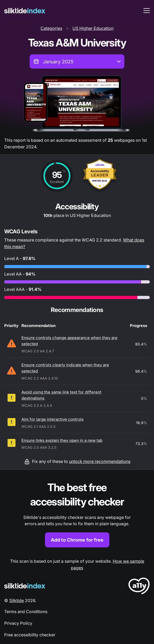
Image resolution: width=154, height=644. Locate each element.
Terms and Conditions (26, 612)
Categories (51, 28)
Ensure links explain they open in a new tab (62, 440)
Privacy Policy (18, 623)
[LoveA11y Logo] (139, 587)
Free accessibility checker (30, 635)
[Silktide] (25, 11)
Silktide (17, 600)
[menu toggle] (147, 11)
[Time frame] (77, 61)
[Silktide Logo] (25, 586)
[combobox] (77, 61)
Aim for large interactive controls (53, 419)
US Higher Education (93, 28)
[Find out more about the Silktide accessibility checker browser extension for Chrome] (77, 514)
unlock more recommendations (100, 461)
